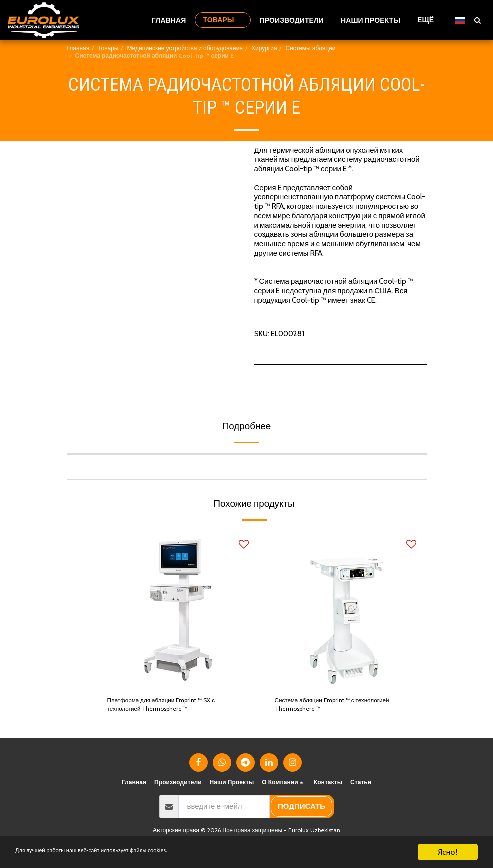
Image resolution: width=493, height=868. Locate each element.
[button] (477, 20)
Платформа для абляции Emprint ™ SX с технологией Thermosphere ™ (175, 708)
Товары (108, 48)
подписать (302, 811)
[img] (178, 609)
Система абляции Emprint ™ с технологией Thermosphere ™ (325, 708)
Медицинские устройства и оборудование (185, 48)
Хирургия (264, 48)
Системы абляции (310, 48)
